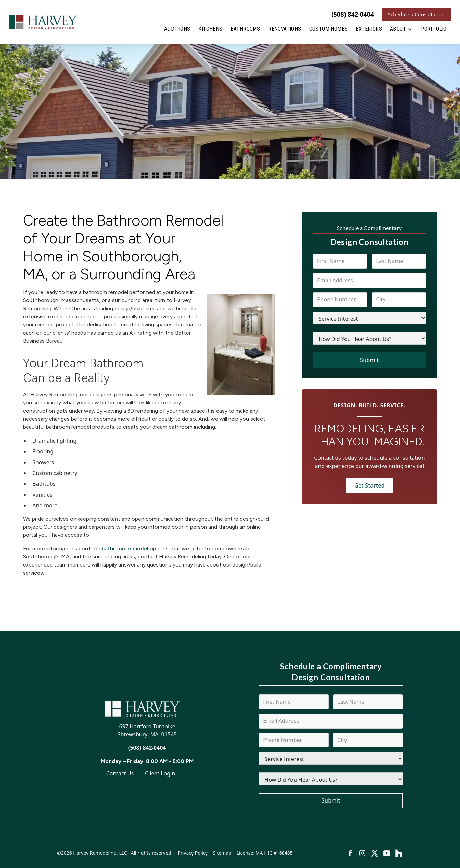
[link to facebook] (350, 853)
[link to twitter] (375, 853)
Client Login (160, 773)
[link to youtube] (387, 853)
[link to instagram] (362, 853)
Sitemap (222, 853)
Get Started (369, 485)
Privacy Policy (193, 853)
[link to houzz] (399, 853)
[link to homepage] (43, 22)
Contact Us (120, 773)
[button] (401, 30)
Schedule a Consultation (416, 14)
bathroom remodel (125, 548)
